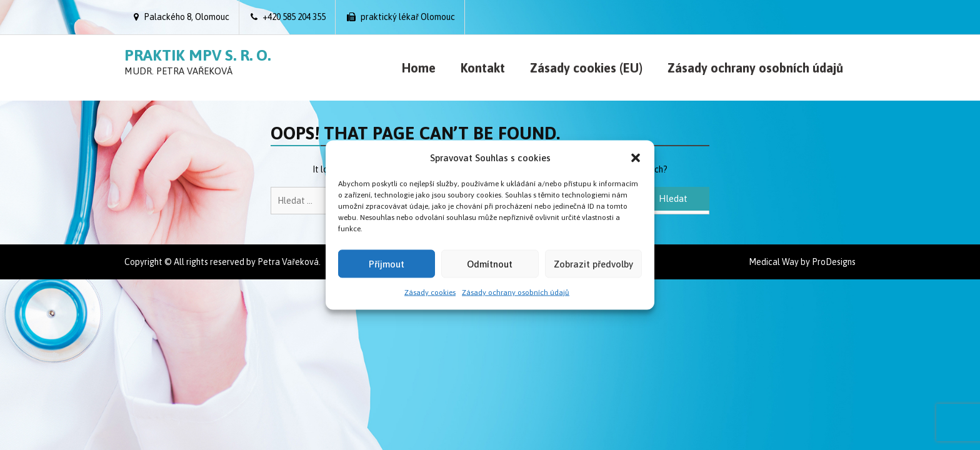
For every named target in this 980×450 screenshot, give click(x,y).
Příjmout (387, 263)
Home (419, 68)
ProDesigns (834, 262)
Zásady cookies (430, 292)
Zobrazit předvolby (593, 263)
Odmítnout (490, 263)
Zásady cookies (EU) (586, 68)
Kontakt (483, 68)
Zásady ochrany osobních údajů (516, 292)
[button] (636, 157)
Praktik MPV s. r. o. (197, 55)
